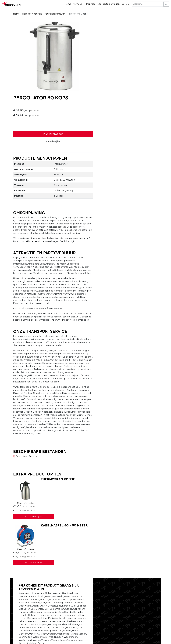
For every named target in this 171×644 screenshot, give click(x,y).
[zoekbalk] (148, 4)
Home (68, 4)
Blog (79, 599)
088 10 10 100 (124, 629)
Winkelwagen (116, 599)
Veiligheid (81, 596)
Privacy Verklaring (118, 596)
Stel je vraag (139, 542)
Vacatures (49, 602)
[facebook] (143, 598)
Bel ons (108, 542)
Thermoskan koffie (55, 430)
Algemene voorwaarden (89, 608)
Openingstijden (52, 599)
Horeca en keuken (32, 13)
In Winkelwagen (122, 59)
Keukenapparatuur (55, 13)
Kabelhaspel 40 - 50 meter (61, 459)
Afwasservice (83, 602)
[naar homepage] (13, 4)
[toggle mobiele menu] (128, 4)
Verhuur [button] (78, 4)
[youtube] (149, 598)
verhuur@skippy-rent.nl (149, 629)
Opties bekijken (122, 66)
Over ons (49, 596)
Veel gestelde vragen (109, 4)
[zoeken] (167, 4)
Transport (82, 605)
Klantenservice (116, 605)
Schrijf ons (122, 542)
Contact (113, 602)
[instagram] (155, 598)
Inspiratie (91, 4)
